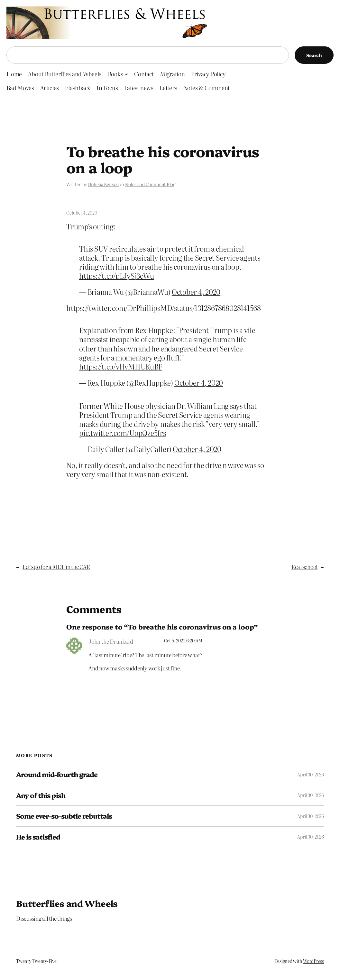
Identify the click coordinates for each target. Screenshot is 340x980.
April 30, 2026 (311, 774)
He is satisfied (38, 837)
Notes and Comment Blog (150, 184)
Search (314, 55)
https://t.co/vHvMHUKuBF (120, 366)
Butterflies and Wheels (67, 903)
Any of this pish (41, 795)
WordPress (313, 961)
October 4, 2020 (196, 292)
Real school (304, 566)
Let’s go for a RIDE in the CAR (56, 566)
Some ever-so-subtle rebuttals (64, 816)
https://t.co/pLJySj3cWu (116, 276)
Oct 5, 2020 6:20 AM (183, 640)
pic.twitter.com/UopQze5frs (123, 433)
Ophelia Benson (103, 184)
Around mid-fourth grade (57, 774)
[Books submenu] (126, 74)
